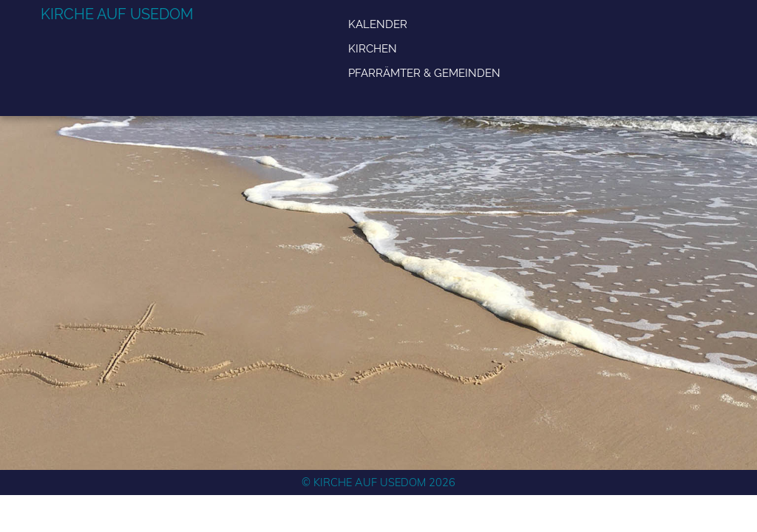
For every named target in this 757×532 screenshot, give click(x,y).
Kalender (378, 24)
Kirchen (373, 48)
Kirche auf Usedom (117, 14)
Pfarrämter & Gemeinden (424, 73)
